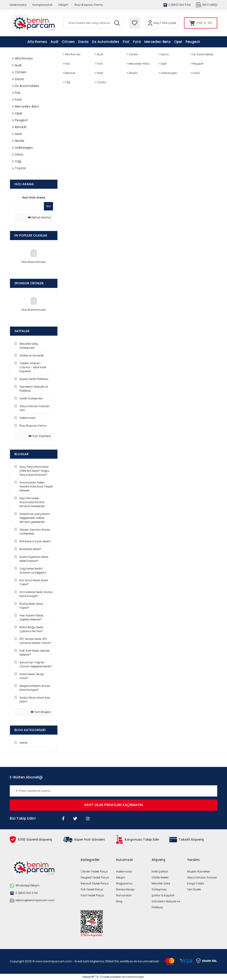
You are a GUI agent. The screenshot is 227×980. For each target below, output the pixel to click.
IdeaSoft (89, 977)
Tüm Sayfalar (40, 436)
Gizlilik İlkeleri (160, 877)
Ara (48, 206)
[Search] (93, 23)
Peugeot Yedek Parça (95, 877)
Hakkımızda (18, 5)
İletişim (63, 5)
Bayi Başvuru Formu (89, 5)
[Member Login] (150, 23)
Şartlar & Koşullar (163, 895)
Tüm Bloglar (41, 712)
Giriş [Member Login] (156, 23)
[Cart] (201, 23)
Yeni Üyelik (169, 23)
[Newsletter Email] (113, 791)
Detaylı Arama (39, 217)
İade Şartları (160, 871)
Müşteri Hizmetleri (199, 871)
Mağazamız (124, 883)
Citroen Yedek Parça (94, 871)
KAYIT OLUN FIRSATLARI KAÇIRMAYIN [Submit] (114, 805)
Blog (119, 901)
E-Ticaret (103, 977)
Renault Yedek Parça (95, 883)
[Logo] (32, 23)
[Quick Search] (28, 206)
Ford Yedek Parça (92, 895)
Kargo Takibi (196, 883)
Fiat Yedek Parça (92, 889)
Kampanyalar (42, 5)
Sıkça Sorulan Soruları (202, 877)
